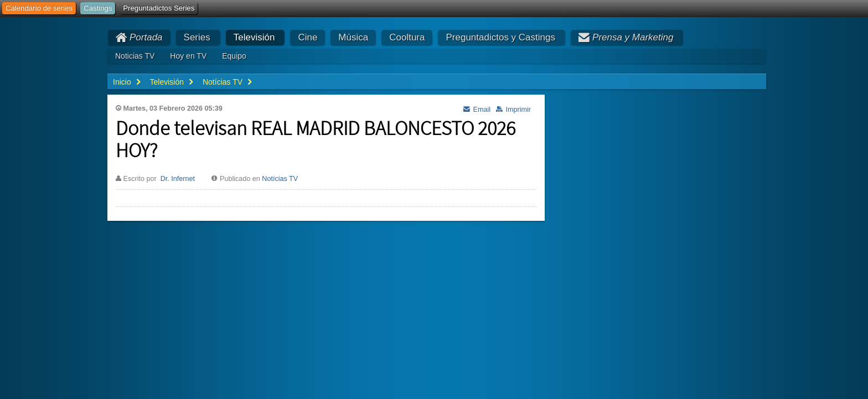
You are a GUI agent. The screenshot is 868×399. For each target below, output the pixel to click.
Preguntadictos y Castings (500, 37)
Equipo (234, 56)
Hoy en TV (188, 56)
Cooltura (407, 37)
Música (353, 37)
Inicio (122, 82)
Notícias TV (280, 179)
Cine (308, 37)
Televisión (254, 37)
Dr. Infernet (178, 179)
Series (197, 37)
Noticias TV (135, 56)
